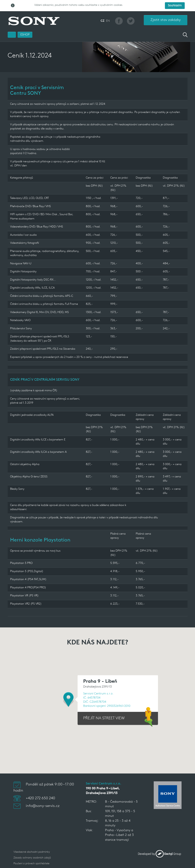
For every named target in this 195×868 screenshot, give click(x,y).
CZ (102, 12)
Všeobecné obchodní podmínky (32, 843)
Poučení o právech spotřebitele (31, 855)
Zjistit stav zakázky (166, 11)
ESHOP (25, 26)
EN (108, 12)
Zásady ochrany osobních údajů (32, 849)
